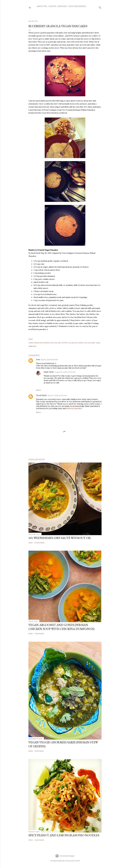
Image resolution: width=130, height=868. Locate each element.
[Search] (100, 7)
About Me (41, 6)
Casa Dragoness (76, 6)
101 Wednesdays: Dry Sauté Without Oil (60, 538)
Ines (38, 360)
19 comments (39, 543)
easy (59, 343)
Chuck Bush (41, 395)
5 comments (39, 751)
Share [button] (31, 339)
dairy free (54, 343)
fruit (69, 343)
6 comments (39, 840)
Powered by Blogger (65, 856)
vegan (98, 343)
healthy (81, 343)
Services (61, 6)
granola (74, 343)
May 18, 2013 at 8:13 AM (49, 360)
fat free (64, 343)
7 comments (39, 633)
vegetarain (32, 346)
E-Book (51, 6)
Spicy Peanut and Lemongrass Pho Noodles (64, 835)
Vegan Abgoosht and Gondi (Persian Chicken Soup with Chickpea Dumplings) (61, 627)
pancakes (92, 343)
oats (86, 343)
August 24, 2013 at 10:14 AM (65, 372)
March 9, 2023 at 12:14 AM (57, 395)
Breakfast (46, 343)
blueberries (38, 343)
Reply (39, 390)
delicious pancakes (74, 408)
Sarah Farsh (49, 372)
